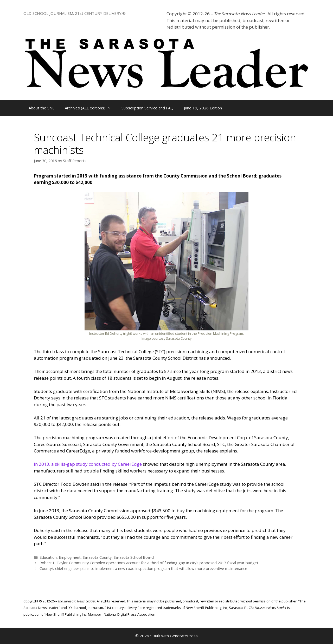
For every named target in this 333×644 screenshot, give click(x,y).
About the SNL (41, 108)
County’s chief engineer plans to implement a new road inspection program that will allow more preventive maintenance (143, 569)
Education (48, 557)
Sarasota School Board (134, 557)
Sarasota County (97, 557)
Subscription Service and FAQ (148, 108)
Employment (70, 557)
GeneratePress (184, 636)
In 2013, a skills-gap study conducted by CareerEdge (88, 464)
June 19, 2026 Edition (203, 108)
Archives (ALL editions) (91, 108)
